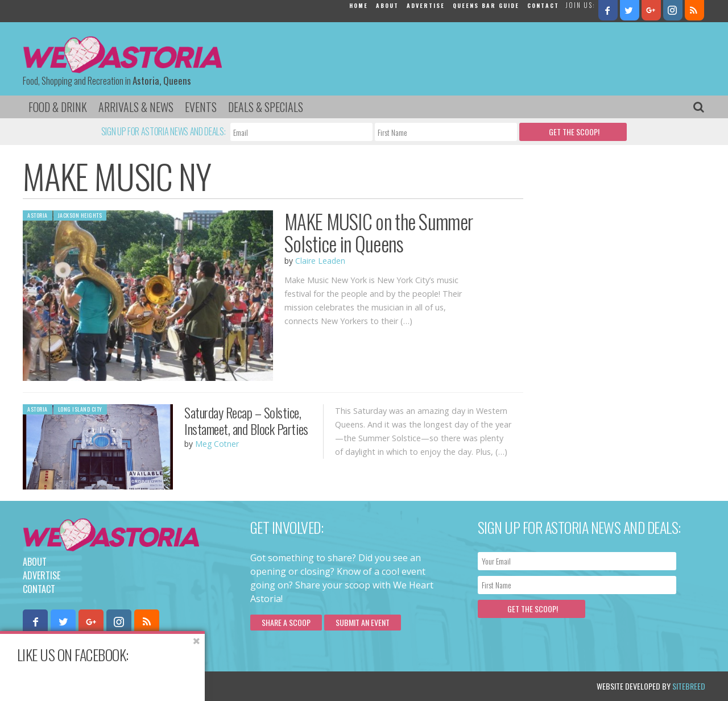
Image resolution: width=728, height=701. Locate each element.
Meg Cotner (217, 444)
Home (359, 5)
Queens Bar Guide (486, 5)
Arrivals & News (136, 107)
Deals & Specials (266, 107)
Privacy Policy (138, 686)
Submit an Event (363, 622)
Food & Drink (58, 107)
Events (201, 107)
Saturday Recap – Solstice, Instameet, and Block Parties (246, 420)
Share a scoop (286, 622)
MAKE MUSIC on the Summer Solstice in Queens (379, 232)
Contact (543, 5)
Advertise (426, 5)
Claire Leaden (320, 261)
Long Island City (80, 409)
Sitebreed (689, 686)
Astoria (38, 215)
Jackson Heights (80, 215)
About (387, 5)
